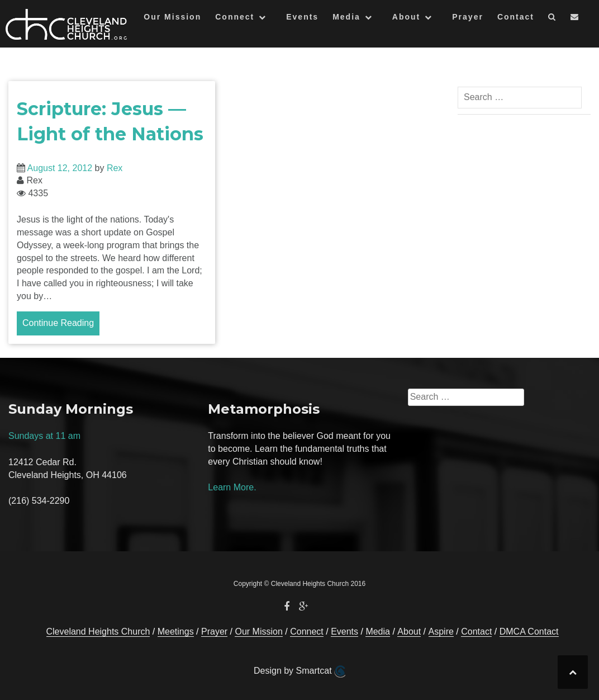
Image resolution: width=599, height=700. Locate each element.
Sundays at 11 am (44, 436)
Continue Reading (58, 323)
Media (346, 17)
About (406, 17)
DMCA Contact (529, 632)
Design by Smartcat (299, 671)
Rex (115, 168)
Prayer (468, 17)
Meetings (176, 632)
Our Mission (172, 17)
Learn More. (232, 487)
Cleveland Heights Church (98, 632)
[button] (552, 19)
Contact (516, 17)
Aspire (441, 632)
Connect (235, 17)
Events (302, 17)
